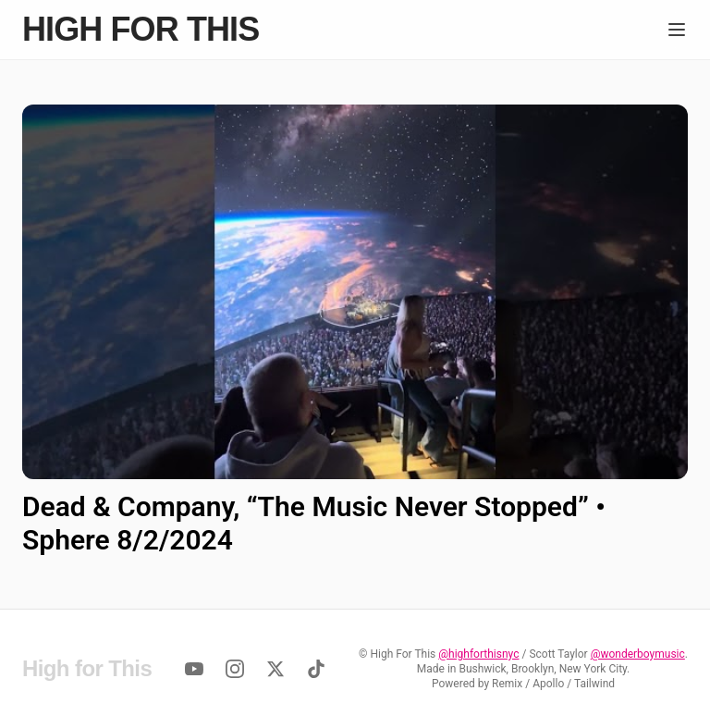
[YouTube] (194, 669)
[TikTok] (316, 669)
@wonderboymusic (638, 654)
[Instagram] (235, 669)
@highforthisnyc (478, 654)
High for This (141, 30)
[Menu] (677, 30)
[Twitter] (275, 669)
